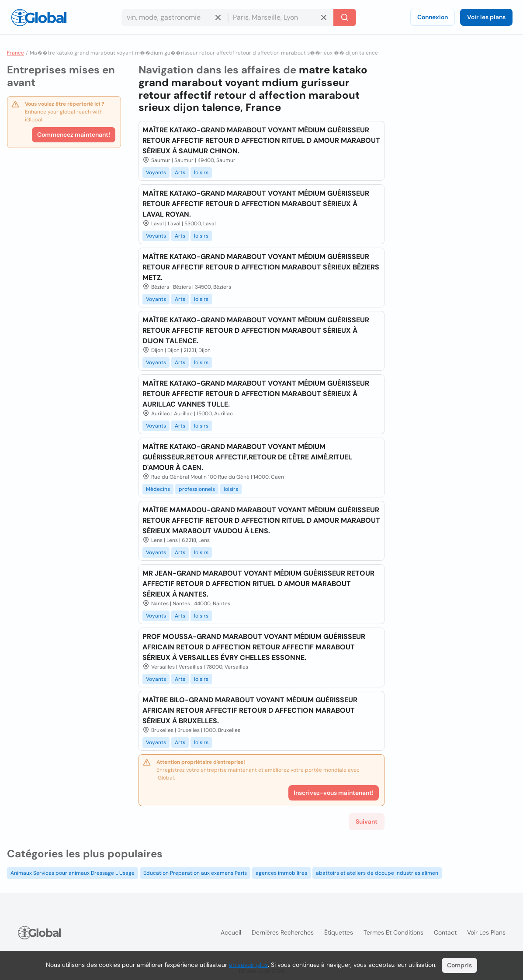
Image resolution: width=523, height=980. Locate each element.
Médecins (158, 489)
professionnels (197, 489)
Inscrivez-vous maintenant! (334, 793)
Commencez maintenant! (74, 135)
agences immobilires (281, 873)
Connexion (433, 17)
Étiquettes (339, 932)
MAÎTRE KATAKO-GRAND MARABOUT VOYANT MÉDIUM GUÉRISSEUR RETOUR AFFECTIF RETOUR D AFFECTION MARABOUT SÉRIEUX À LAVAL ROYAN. (256, 204)
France (16, 53)
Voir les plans (486, 17)
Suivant (367, 821)
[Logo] (39, 17)
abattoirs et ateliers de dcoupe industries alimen (377, 873)
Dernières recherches (283, 932)
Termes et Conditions (393, 932)
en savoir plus (248, 965)
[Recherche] (345, 17)
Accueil (231, 932)
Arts (180, 173)
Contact (445, 932)
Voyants (156, 173)
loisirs (201, 173)
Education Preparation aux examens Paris (195, 873)
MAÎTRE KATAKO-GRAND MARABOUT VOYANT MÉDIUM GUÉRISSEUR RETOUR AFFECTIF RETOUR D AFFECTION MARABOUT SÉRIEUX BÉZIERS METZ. (261, 267)
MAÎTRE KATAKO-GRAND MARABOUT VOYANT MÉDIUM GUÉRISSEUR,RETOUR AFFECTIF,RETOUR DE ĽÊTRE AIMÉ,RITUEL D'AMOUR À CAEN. (247, 457)
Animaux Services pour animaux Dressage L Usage (73, 873)
